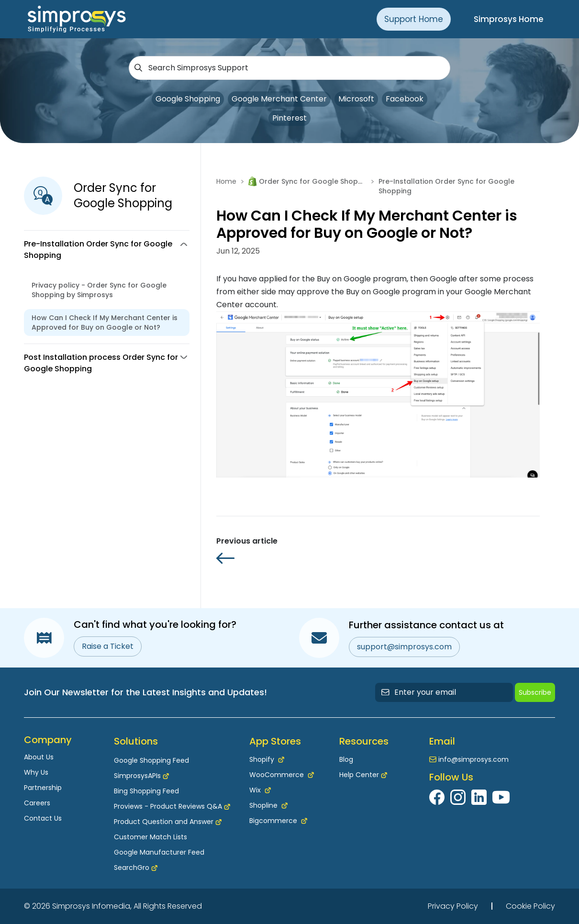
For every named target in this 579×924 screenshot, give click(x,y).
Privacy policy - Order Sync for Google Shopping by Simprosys (99, 290)
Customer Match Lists (150, 837)
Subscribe (535, 692)
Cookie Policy (530, 906)
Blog (346, 759)
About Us (39, 757)
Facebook (405, 99)
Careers (37, 803)
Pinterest (289, 118)
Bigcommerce (278, 821)
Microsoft (356, 99)
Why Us (36, 772)
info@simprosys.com (473, 759)
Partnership (43, 788)
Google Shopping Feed (151, 760)
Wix (260, 790)
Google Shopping (188, 99)
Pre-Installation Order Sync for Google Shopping (446, 186)
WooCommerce (282, 775)
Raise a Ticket (108, 646)
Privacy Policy (453, 906)
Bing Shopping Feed (146, 791)
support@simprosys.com (404, 647)
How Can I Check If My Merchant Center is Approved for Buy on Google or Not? (105, 323)
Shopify (267, 759)
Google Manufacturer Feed (159, 852)
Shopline (268, 805)
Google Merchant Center (279, 99)
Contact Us (43, 818)
